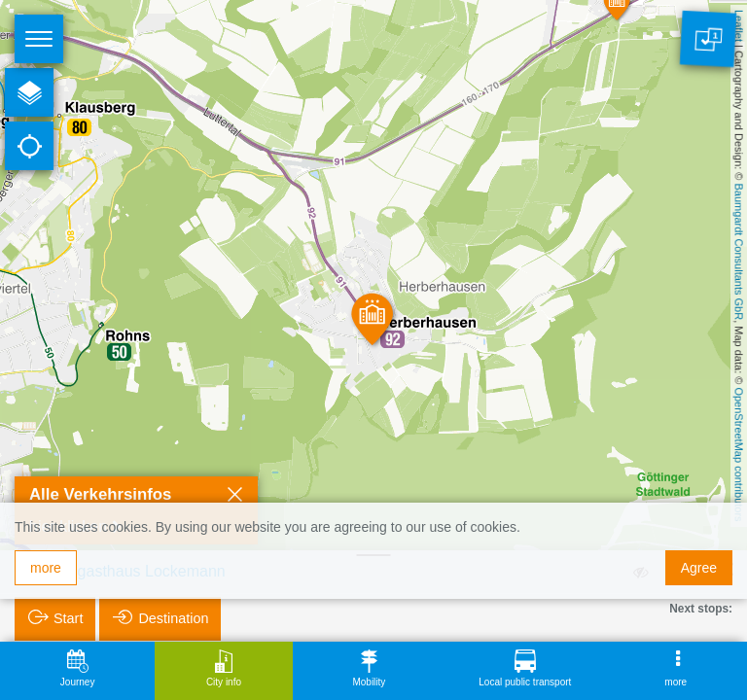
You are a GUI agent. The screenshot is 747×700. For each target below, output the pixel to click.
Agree (699, 568)
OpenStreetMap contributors (739, 454)
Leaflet (739, 26)
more (46, 568)
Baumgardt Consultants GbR (739, 252)
